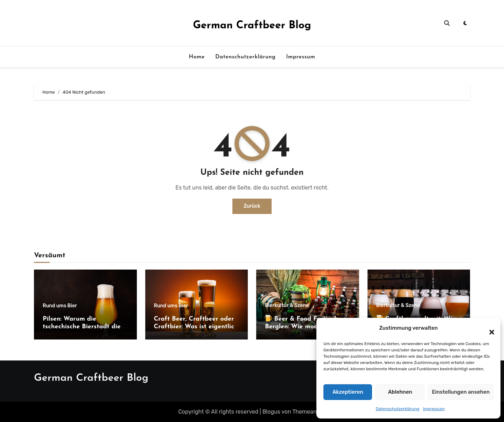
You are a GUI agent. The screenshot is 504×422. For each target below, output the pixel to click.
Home (197, 57)
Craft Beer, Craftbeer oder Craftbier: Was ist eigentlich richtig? (196, 327)
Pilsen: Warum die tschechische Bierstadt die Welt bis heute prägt (82, 327)
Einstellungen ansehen (461, 392)
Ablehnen (400, 392)
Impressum (434, 409)
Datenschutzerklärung (397, 409)
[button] (488, 328)
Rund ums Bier (60, 306)
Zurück (252, 206)
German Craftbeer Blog (252, 26)
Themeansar (308, 412)
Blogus (271, 412)
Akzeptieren (348, 392)
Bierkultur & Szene (287, 306)
